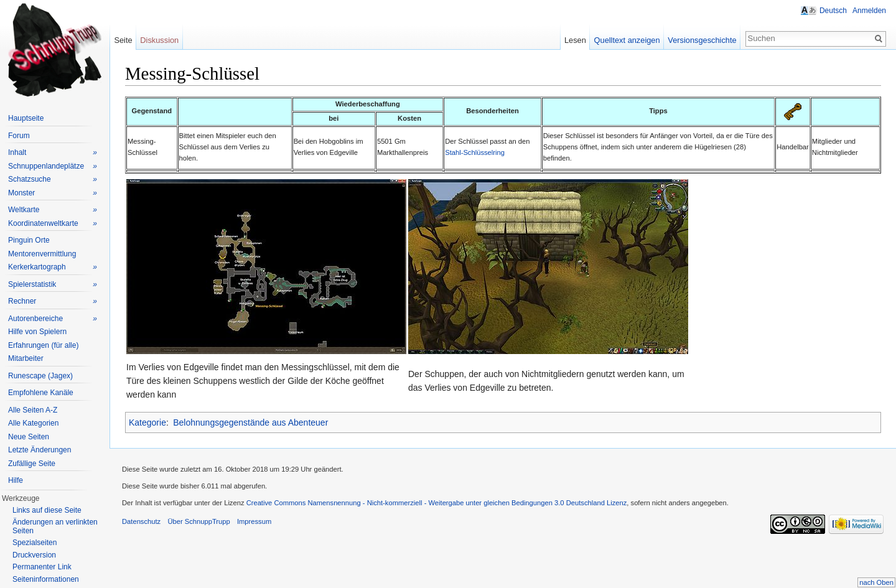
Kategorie (147, 422)
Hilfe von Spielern (37, 332)
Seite (123, 40)
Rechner (53, 301)
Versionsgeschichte (702, 40)
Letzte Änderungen (40, 450)
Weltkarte (53, 210)
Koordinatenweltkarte (53, 224)
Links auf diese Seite (47, 510)
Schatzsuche (53, 180)
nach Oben (876, 582)
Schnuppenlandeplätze (53, 166)
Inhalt (53, 153)
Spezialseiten (35, 543)
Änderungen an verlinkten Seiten (55, 526)
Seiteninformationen (46, 579)
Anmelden (869, 11)
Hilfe (16, 480)
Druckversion (34, 555)
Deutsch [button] (833, 11)
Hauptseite (26, 118)
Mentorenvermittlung (42, 254)
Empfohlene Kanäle (41, 393)
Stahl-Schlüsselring (475, 152)
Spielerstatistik (53, 285)
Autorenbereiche (53, 319)
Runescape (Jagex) (40, 376)
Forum (19, 136)
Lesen (575, 40)
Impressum (254, 521)
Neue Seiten (29, 437)
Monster (53, 193)
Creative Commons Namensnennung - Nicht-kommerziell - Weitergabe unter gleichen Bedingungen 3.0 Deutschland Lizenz (437, 503)
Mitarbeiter (26, 358)
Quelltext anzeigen (627, 40)
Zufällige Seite (32, 464)
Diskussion (159, 40)
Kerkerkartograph (53, 267)
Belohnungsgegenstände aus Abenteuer (250, 422)
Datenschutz (141, 521)
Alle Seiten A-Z (33, 410)
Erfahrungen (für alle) (43, 345)
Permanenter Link (42, 567)
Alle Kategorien (33, 423)
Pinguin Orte (29, 240)
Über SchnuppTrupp (198, 521)
